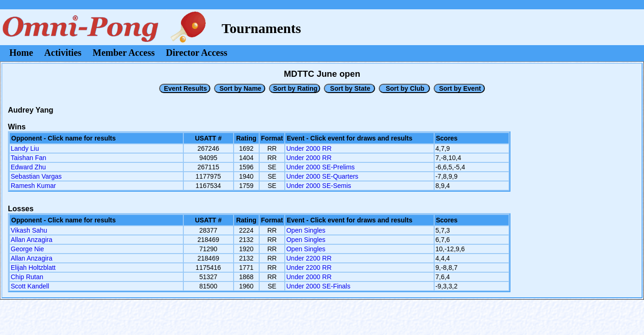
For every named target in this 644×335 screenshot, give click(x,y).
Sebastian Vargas (36, 176)
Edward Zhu (28, 167)
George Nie (27, 249)
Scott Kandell (30, 286)
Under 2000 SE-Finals (318, 286)
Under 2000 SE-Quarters (322, 176)
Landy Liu (25, 148)
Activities (63, 53)
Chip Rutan (27, 277)
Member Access (124, 53)
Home (21, 53)
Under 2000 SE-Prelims (320, 167)
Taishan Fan (28, 158)
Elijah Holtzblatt (33, 268)
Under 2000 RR (309, 148)
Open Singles (306, 230)
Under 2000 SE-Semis (319, 186)
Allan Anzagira (32, 240)
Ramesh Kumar (33, 186)
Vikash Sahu (29, 230)
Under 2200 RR (309, 258)
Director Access (197, 53)
